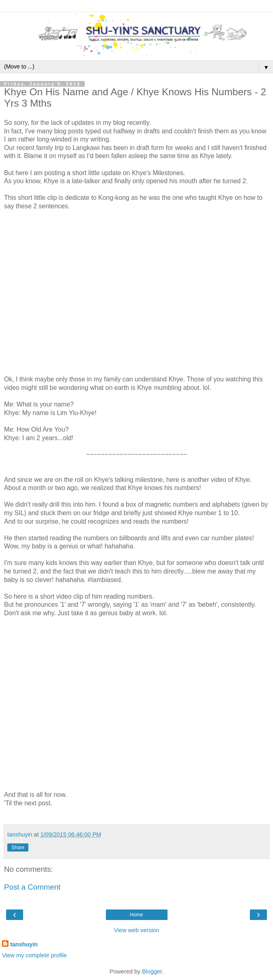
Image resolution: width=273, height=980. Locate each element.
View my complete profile (34, 955)
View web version (137, 930)
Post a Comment (32, 887)
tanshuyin (24, 944)
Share (18, 847)
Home (136, 915)
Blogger (152, 971)
